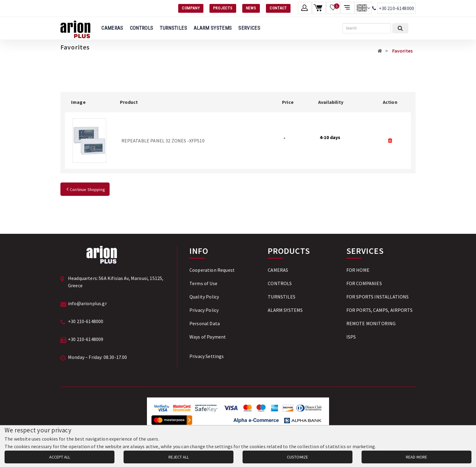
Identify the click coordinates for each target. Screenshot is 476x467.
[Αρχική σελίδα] (380, 51)
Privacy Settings (207, 356)
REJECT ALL (179, 457)
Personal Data (205, 323)
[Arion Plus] (75, 28)
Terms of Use (203, 283)
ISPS (351, 337)
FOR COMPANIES (364, 283)
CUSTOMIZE (297, 457)
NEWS (251, 8)
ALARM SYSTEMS (213, 28)
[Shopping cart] (319, 8)
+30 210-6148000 (396, 8)
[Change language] (363, 8)
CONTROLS (142, 28)
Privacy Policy (204, 310)
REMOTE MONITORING (371, 323)
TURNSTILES (173, 28)
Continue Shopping (85, 189)
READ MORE (416, 457)
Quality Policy (204, 297)
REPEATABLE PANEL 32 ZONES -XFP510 (163, 141)
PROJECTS (223, 8)
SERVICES (249, 28)
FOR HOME (358, 270)
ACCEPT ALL (60, 457)
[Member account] (305, 8)
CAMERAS (112, 28)
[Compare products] (347, 8)
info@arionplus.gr (87, 303)
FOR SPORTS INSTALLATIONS (378, 297)
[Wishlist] (333, 8)
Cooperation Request (212, 270)
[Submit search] (400, 28)
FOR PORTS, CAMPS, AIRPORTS (379, 310)
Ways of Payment (208, 337)
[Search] (367, 28)
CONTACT (278, 8)
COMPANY (191, 8)
